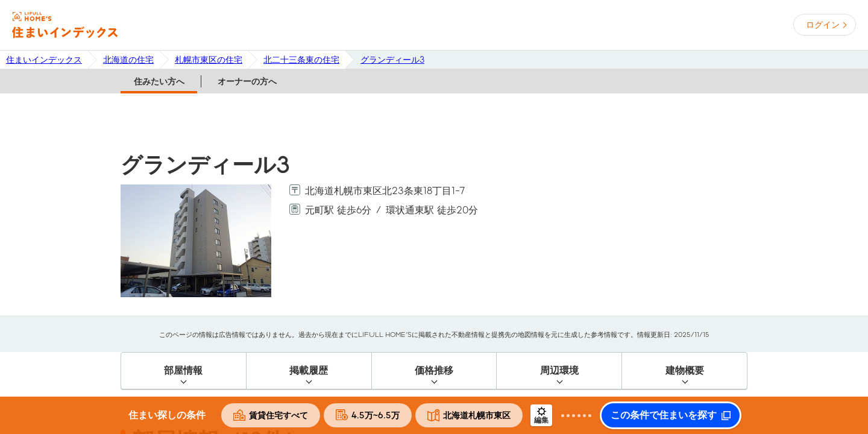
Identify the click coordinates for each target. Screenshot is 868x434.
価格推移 (434, 370)
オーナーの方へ (247, 81)
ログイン (823, 25)
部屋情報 (183, 370)
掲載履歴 (309, 370)
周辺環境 (559, 370)
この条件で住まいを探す (664, 415)
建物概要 (685, 370)
